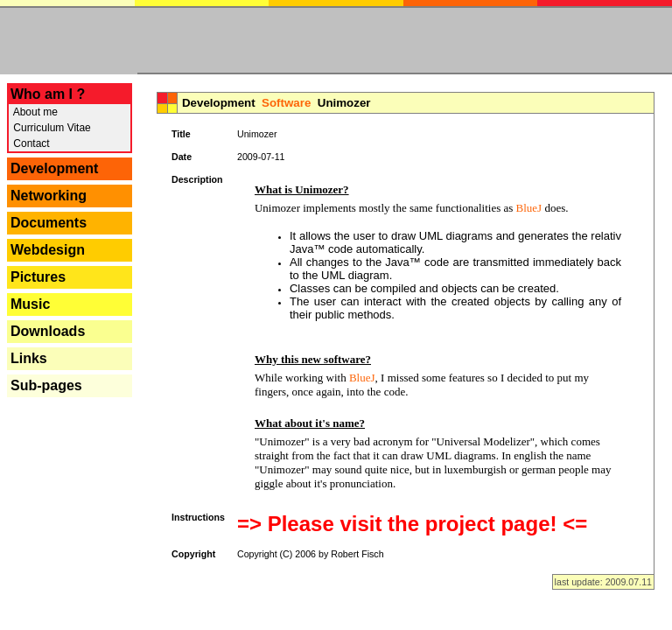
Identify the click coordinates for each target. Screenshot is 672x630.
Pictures (38, 277)
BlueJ (529, 208)
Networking (49, 196)
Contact (30, 143)
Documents (49, 223)
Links (29, 358)
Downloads (48, 331)
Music (30, 304)
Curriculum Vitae (51, 128)
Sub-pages (46, 385)
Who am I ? (48, 94)
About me (34, 112)
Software (286, 103)
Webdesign (48, 250)
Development (54, 168)
